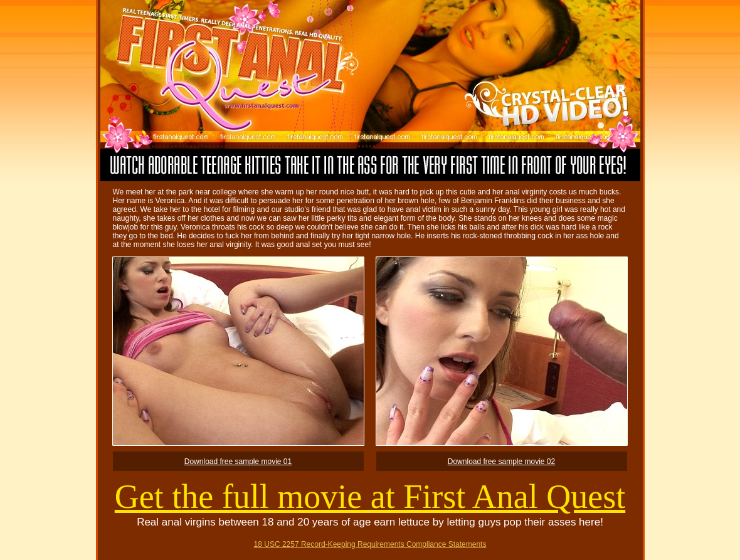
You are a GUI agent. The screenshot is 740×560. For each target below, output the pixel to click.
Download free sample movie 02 (501, 462)
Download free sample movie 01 (238, 462)
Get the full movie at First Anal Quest (370, 497)
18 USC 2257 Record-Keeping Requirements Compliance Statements (370, 544)
